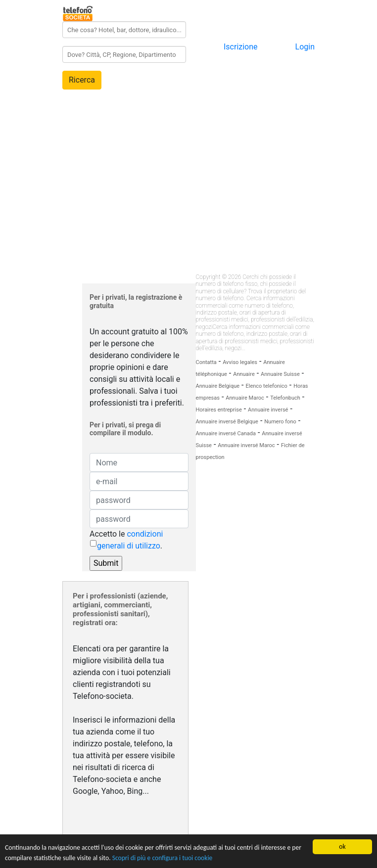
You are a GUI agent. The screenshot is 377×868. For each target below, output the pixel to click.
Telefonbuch (285, 398)
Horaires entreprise (219, 410)
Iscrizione (241, 47)
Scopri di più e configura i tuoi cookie (163, 859)
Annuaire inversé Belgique (227, 422)
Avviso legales (240, 362)
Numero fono (280, 422)
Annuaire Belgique (218, 386)
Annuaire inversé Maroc (246, 445)
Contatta (206, 362)
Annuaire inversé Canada (226, 434)
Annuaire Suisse (280, 374)
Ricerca (82, 80)
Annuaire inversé (268, 410)
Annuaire (244, 374)
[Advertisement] (188, 168)
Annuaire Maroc (245, 398)
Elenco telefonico (266, 386)
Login (305, 47)
